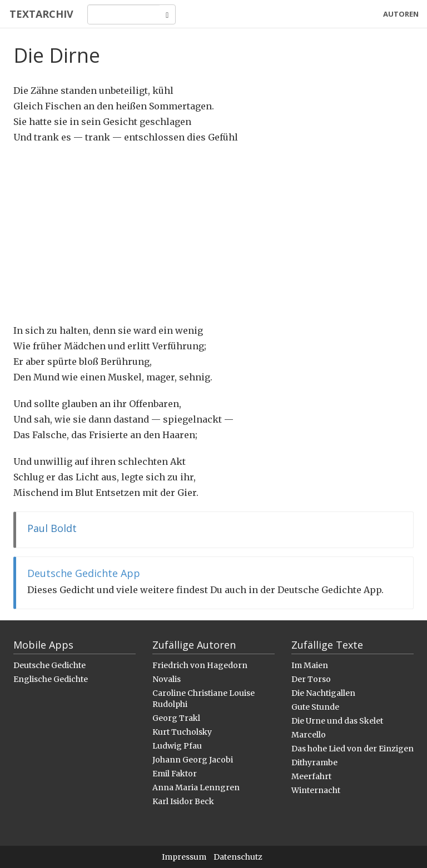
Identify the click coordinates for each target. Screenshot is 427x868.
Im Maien (310, 665)
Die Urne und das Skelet (337, 721)
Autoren (401, 14)
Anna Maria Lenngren (196, 787)
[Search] (123, 14)
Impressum (184, 857)
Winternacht (316, 790)
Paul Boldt (52, 528)
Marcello (309, 735)
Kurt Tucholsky (182, 732)
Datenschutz (238, 857)
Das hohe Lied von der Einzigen (352, 749)
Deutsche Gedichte (49, 665)
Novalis (167, 679)
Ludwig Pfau (177, 746)
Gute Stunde (315, 707)
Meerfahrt (311, 776)
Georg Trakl (176, 718)
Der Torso (311, 679)
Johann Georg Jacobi (193, 760)
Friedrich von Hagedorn (200, 665)
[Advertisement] (213, 234)
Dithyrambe (314, 762)
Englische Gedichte (51, 679)
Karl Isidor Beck (183, 801)
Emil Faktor (175, 774)
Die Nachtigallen (323, 693)
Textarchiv (40, 14)
